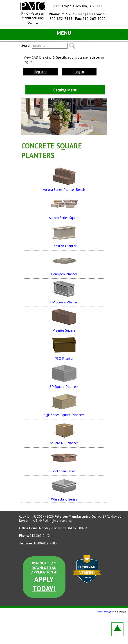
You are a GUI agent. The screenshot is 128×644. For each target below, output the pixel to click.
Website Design (103, 612)
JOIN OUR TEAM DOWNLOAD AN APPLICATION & (44, 577)
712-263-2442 (66, 14)
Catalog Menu (65, 90)
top (117, 629)
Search (26, 45)
